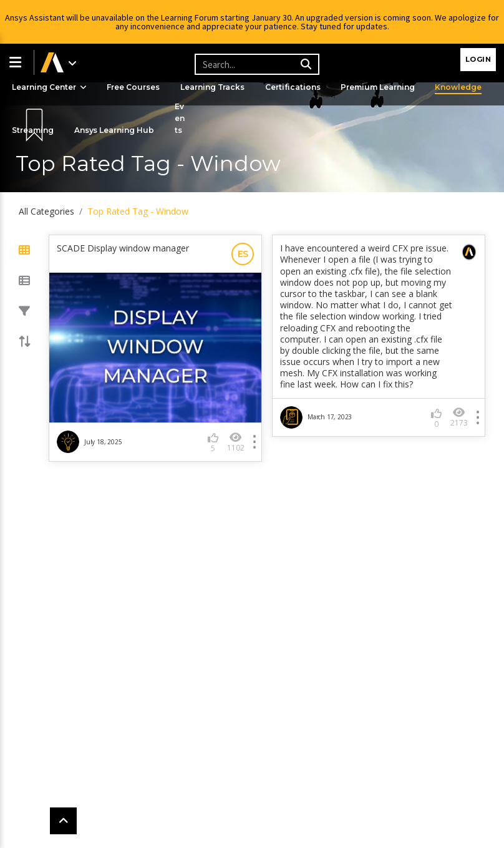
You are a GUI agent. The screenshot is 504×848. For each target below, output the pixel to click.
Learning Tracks (214, 87)
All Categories (46, 211)
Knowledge (461, 87)
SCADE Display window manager (123, 248)
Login (478, 59)
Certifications (294, 87)
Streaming (33, 130)
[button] (17, 62)
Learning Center (50, 87)
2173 (459, 417)
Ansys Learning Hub (115, 130)
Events (181, 118)
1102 (236, 442)
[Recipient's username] (255, 64)
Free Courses (134, 87)
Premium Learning (380, 87)
